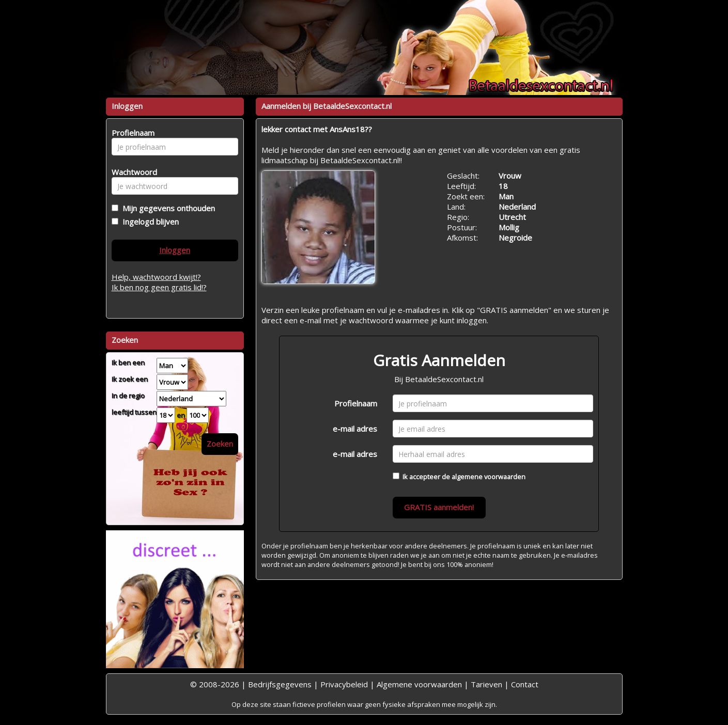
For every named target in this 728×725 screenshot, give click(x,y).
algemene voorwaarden (489, 477)
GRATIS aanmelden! (439, 507)
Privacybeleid (344, 684)
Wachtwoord (131, 172)
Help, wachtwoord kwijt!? (156, 277)
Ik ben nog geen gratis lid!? (159, 287)
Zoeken (220, 444)
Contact (525, 684)
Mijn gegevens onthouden (167, 208)
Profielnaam (356, 403)
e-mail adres (355, 429)
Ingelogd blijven (149, 222)
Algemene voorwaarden (419, 684)
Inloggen (175, 250)
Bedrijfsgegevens (280, 684)
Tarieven (486, 684)
